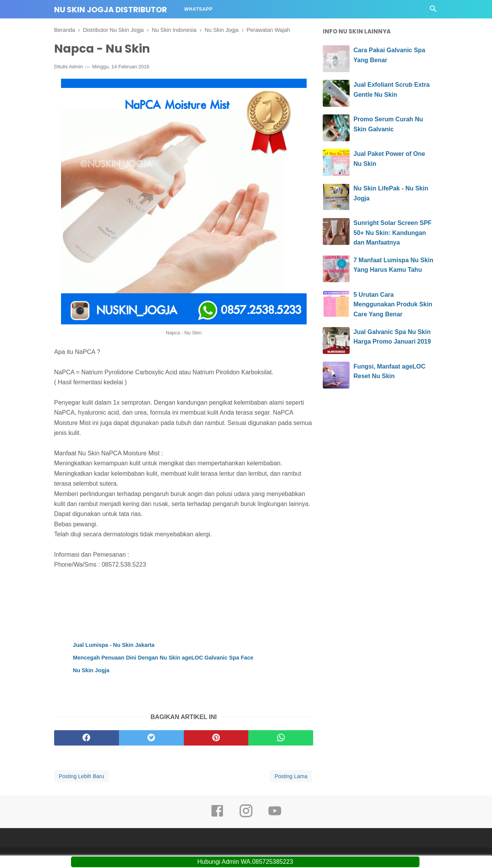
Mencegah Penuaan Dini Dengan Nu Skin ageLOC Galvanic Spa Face (163, 658)
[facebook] (87, 738)
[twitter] (151, 738)
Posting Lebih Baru (81, 776)
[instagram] (246, 816)
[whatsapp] (281, 738)
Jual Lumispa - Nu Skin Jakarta (114, 645)
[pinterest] (216, 738)
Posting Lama (291, 776)
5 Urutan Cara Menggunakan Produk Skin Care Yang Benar (393, 304)
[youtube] (275, 816)
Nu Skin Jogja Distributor (111, 10)
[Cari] (433, 11)
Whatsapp (198, 9)
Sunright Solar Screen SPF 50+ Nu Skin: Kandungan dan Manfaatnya (393, 233)
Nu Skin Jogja (91, 670)
